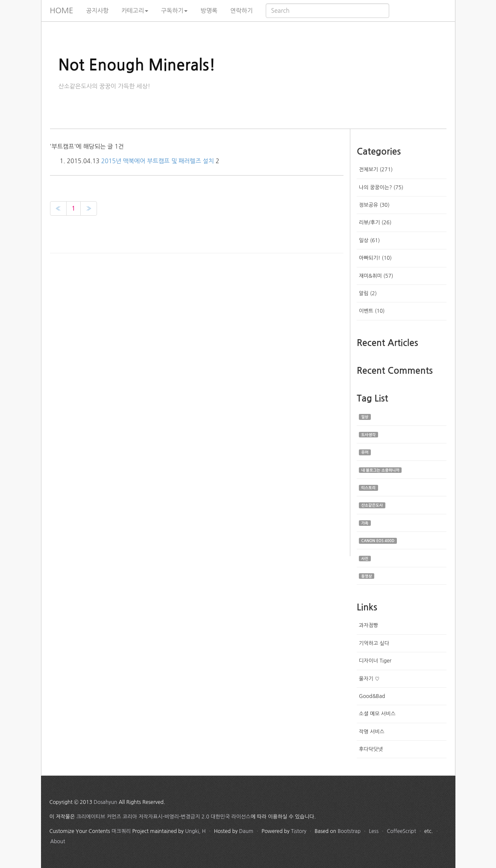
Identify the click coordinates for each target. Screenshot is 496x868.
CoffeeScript (401, 831)
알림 (368, 293)
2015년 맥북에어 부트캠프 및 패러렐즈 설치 (158, 161)
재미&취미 (376, 276)
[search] (327, 11)
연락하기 (242, 11)
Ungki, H (195, 831)
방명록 (209, 11)
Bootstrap (349, 831)
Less (374, 831)
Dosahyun (105, 802)
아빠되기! (375, 258)
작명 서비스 (372, 732)
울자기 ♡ (369, 679)
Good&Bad (372, 696)
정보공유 (374, 205)
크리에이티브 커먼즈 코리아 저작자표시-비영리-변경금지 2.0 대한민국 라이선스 (164, 817)
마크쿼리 (121, 831)
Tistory (299, 831)
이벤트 (372, 311)
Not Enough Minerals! (137, 65)
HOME (62, 11)
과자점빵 (368, 625)
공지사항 (98, 11)
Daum (246, 831)
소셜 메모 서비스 (377, 714)
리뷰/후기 (375, 223)
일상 (369, 240)
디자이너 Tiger (375, 661)
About (58, 842)
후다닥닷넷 (371, 749)
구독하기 (175, 11)
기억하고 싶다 (374, 643)
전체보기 (376, 170)
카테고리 (135, 11)
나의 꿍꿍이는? (381, 188)
